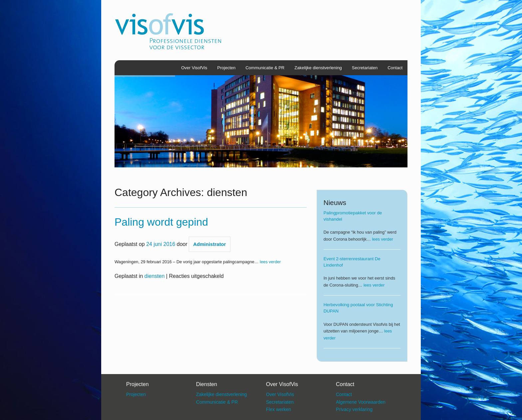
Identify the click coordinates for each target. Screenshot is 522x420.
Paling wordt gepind (161, 222)
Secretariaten (365, 68)
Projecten (227, 68)
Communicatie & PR (265, 68)
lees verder (270, 262)
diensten (155, 276)
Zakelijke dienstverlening (318, 68)
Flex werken (278, 409)
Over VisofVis (194, 68)
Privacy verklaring (354, 409)
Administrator (209, 244)
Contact (395, 68)
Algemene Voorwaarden (361, 402)
